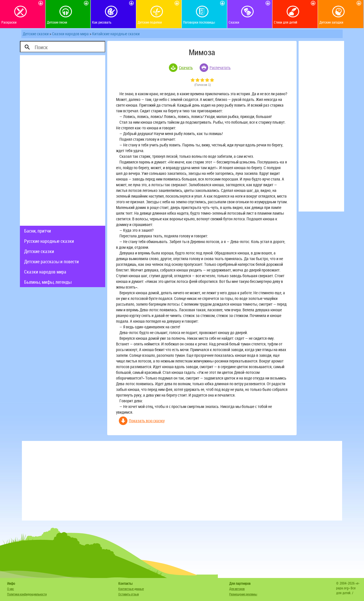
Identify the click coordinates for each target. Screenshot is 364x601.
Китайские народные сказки (116, 34)
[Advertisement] (63, 140)
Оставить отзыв (129, 594)
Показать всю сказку (147, 421)
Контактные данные (131, 589)
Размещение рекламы (243, 594)
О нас (11, 589)
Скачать (186, 68)
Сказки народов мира (70, 34)
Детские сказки (36, 34)
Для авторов (237, 589)
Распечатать (220, 68)
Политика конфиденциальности (27, 594)
